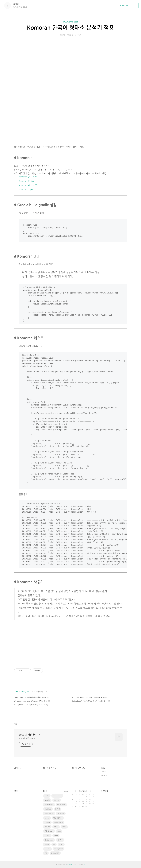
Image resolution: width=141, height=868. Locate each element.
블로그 (61, 844)
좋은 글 (57, 809)
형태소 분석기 (58, 822)
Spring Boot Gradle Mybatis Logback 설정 (30, 705)
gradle (47, 796)
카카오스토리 (120, 715)
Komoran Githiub (26, 181)
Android (47, 849)
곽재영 (17, 4)
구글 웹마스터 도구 (50, 831)
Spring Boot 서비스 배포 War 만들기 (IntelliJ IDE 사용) (89, 701)
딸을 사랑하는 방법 (59, 818)
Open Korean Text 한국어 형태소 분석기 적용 (30, 697)
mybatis (47, 827)
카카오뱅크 (61, 814)
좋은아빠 (57, 800)
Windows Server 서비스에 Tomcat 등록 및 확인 (89, 697)
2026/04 (83, 791)
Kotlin (64, 827)
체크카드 (60, 840)
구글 (46, 853)
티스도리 (47, 836)
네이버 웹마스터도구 (50, 805)
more (66, 791)
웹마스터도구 (55, 853)
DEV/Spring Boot (71, 22)
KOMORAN (61, 805)
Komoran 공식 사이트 (28, 177)
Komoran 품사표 (26, 190)
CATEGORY (128, 6)
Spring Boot (26, 692)
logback (47, 822)
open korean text (58, 796)
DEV (16, 692)
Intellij (56, 827)
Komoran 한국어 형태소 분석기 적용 (71, 28)
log (54, 844)
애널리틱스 (48, 809)
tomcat (47, 818)
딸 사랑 (47, 844)
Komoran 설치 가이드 (28, 185)
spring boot (58, 849)
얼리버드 (47, 800)
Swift (59, 831)
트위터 (125, 715)
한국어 (56, 836)
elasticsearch (49, 840)
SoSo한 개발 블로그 (29, 735)
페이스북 (115, 715)
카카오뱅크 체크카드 (50, 814)
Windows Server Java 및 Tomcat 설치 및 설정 (30, 701)
